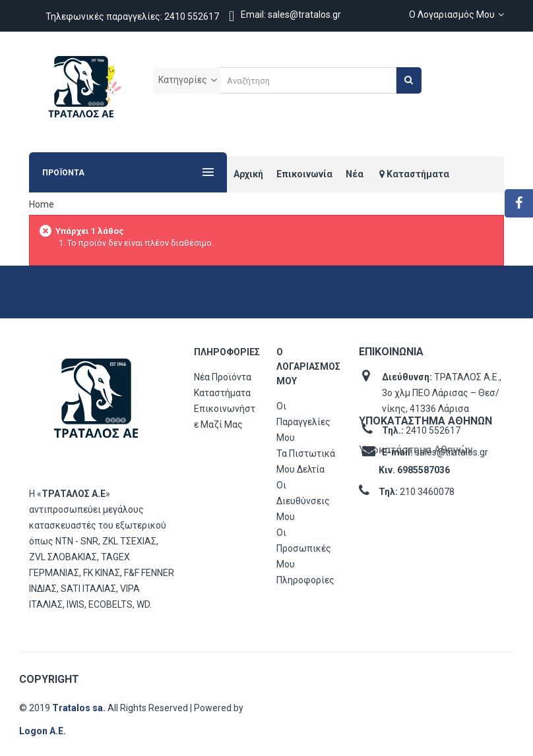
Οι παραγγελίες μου (303, 422)
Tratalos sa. (80, 708)
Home (42, 204)
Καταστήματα (222, 393)
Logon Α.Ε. (43, 731)
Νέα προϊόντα (223, 377)
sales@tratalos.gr (452, 452)
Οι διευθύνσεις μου (303, 501)
